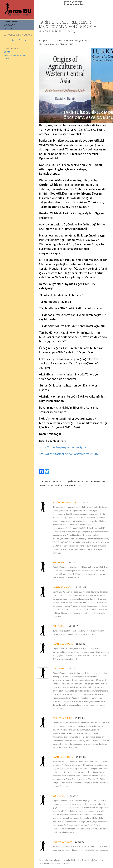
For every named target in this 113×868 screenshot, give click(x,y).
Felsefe (51, 41)
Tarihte (57, 481)
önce (43, 485)
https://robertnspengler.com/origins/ (63, 447)
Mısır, (81, 481)
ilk (64, 481)
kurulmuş (70, 485)
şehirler (72, 481)
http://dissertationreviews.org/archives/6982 (69, 454)
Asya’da (59, 485)
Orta (50, 485)
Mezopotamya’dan (95, 481)
